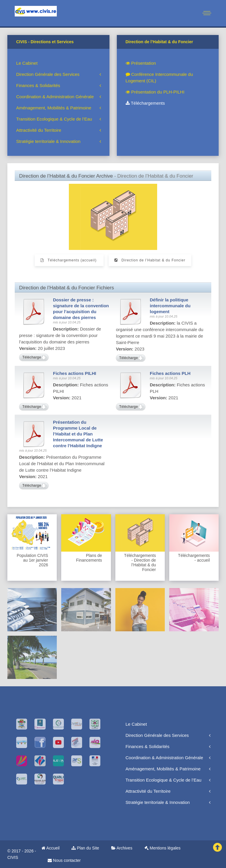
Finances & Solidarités (38, 85)
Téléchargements (145, 103)
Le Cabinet (27, 63)
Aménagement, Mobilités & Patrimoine (54, 108)
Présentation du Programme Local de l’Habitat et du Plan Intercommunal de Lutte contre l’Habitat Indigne (78, 434)
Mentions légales (163, 848)
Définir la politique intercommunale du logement (170, 306)
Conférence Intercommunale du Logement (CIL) (159, 77)
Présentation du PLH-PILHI (155, 92)
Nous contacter (64, 860)
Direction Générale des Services (48, 74)
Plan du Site (85, 848)
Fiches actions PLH (170, 373)
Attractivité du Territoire (39, 130)
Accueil (50, 848)
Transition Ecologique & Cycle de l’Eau (54, 119)
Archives (122, 848)
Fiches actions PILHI (75, 373)
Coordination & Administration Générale (55, 97)
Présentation (141, 63)
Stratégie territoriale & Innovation (48, 141)
